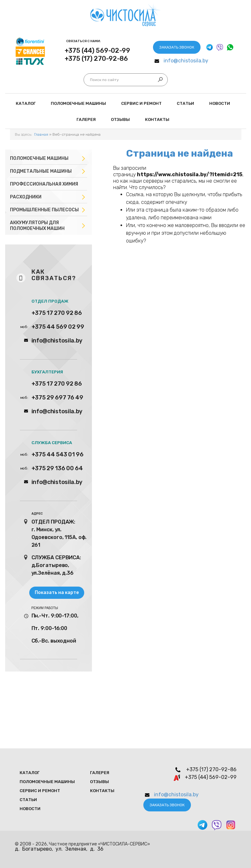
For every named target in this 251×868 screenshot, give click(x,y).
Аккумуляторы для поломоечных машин (37, 226)
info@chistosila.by (186, 61)
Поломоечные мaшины (78, 103)
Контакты (157, 119)
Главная (41, 134)
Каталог (26, 103)
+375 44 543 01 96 (58, 454)
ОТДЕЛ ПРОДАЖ (50, 301)
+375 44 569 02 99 (58, 327)
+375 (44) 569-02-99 (97, 50)
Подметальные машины (41, 171)
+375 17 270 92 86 (57, 313)
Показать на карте (57, 593)
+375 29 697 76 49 (57, 397)
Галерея (86, 119)
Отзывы (120, 119)
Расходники (26, 197)
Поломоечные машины (39, 158)
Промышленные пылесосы (44, 210)
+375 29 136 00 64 (57, 468)
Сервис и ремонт (141, 103)
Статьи (185, 103)
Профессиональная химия (44, 184)
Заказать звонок (177, 47)
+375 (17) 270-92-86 (96, 59)
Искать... (90, 80)
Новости (220, 103)
